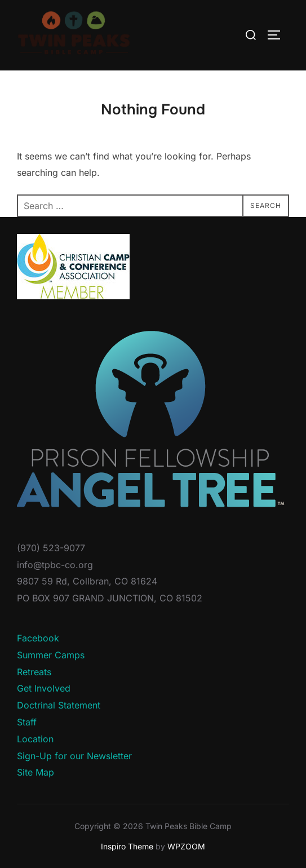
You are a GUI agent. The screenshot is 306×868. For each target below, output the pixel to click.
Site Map (36, 772)
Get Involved (44, 688)
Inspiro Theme (127, 846)
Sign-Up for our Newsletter (74, 756)
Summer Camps (51, 655)
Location (35, 739)
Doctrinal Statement (59, 705)
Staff (27, 722)
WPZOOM (186, 846)
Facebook (38, 638)
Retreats (34, 672)
